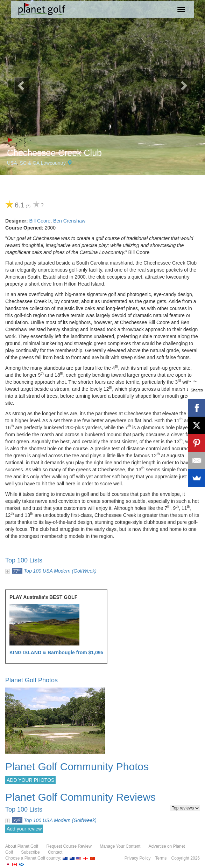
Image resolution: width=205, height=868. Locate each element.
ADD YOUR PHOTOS (30, 780)
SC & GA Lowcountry (43, 163)
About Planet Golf (22, 846)
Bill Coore (40, 221)
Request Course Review (69, 846)
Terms (161, 858)
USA (12, 163)
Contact (55, 852)
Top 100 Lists (24, 560)
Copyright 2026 (186, 858)
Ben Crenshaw (69, 221)
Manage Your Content (120, 846)
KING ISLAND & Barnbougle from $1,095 (56, 652)
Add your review (24, 829)
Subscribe (30, 852)
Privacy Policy (138, 858)
